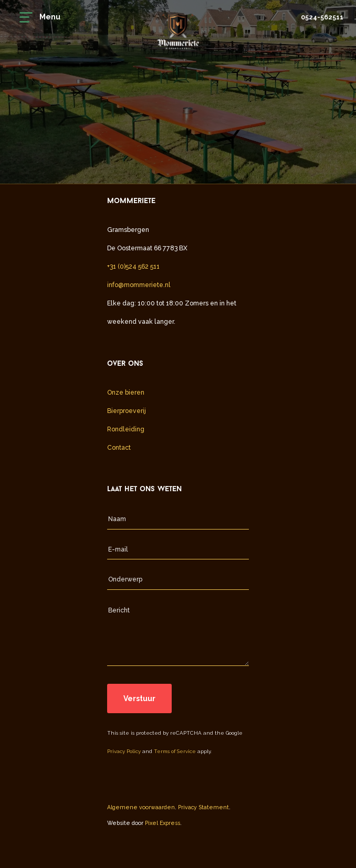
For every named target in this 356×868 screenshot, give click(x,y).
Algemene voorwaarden (141, 807)
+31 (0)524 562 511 (133, 266)
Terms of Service (175, 751)
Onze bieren (126, 392)
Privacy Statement (203, 807)
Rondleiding (126, 429)
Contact (119, 447)
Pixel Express (163, 823)
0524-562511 (322, 17)
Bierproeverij (127, 411)
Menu (40, 17)
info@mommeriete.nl (139, 285)
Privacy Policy (124, 751)
